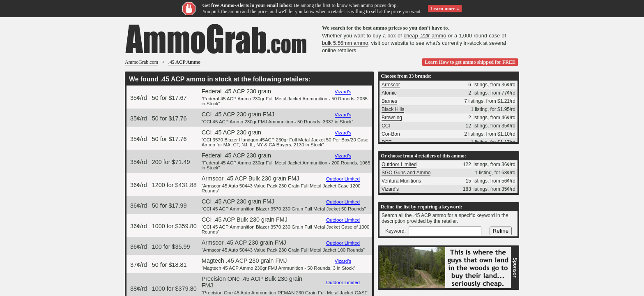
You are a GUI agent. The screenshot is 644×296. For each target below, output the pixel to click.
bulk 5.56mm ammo (345, 43)
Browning (392, 118)
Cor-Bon (391, 134)
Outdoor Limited (343, 179)
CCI (386, 126)
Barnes (389, 101)
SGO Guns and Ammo (406, 173)
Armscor (391, 85)
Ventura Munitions (401, 181)
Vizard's (343, 92)
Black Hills (393, 109)
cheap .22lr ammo (425, 36)
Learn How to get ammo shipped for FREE (470, 62)
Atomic (389, 93)
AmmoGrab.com (141, 62)
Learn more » (445, 9)
